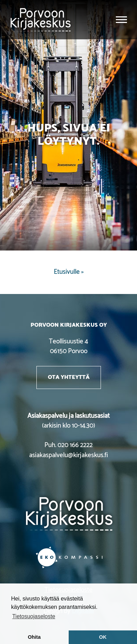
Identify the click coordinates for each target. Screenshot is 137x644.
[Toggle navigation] (121, 20)
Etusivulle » (69, 272)
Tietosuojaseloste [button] (34, 616)
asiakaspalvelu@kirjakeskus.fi (68, 455)
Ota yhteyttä (69, 377)
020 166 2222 (75, 445)
